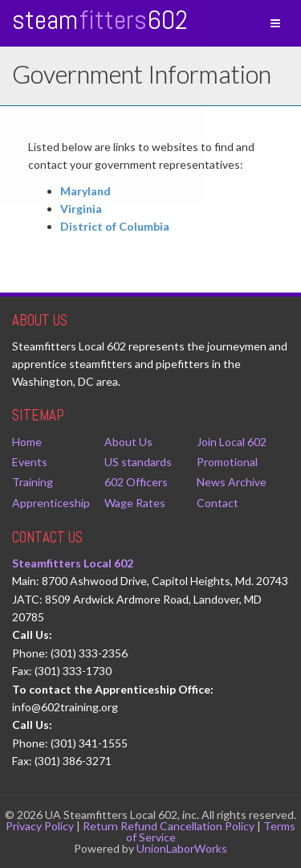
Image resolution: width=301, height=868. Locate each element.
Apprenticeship (51, 503)
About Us (128, 442)
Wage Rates (135, 503)
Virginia (81, 209)
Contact (218, 503)
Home (27, 442)
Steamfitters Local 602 (73, 563)
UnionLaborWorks (182, 848)
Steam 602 (100, 20)
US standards (138, 462)
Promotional (227, 462)
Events (30, 462)
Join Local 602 (232, 442)
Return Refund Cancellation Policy (169, 826)
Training (33, 482)
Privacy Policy (40, 826)
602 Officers (136, 482)
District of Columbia (115, 226)
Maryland (85, 191)
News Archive (232, 482)
